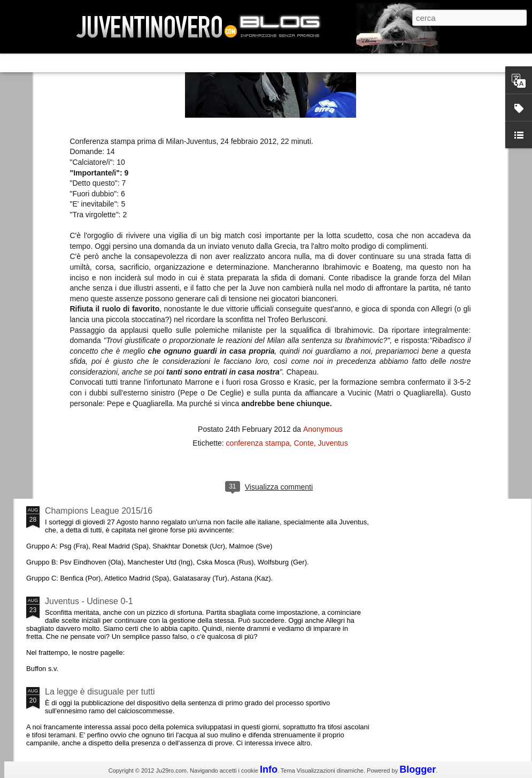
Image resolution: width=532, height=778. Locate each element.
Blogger (418, 769)
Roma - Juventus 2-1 (85, 464)
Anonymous (323, 294)
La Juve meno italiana (87, 406)
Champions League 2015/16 (99, 511)
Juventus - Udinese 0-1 (89, 601)
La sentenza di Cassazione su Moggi (465, 320)
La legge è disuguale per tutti (100, 692)
